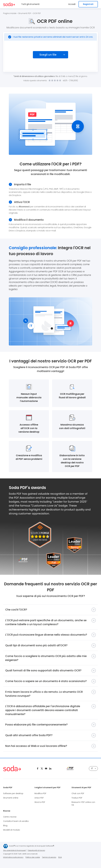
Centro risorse (10, 817)
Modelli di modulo (12, 830)
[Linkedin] (50, 768)
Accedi (72, 4)
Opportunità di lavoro (36, 850)
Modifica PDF (40, 793)
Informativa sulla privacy (13, 857)
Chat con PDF (78, 793)
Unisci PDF (39, 798)
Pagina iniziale (10, 13)
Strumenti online (11, 798)
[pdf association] (70, 768)
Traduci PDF (77, 798)
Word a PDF (40, 802)
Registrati (88, 4)
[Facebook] (38, 768)
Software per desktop (13, 793)
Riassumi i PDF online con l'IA (83, 804)
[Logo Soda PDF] (9, 4)
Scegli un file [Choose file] (48, 55)
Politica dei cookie (33, 857)
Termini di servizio (49, 857)
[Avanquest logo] (6, 846)
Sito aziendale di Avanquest (14, 850)
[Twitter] (42, 768)
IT (94, 768)
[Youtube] (46, 768)
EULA (60, 857)
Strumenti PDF (25, 13)
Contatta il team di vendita (16, 821)
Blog (5, 826)
